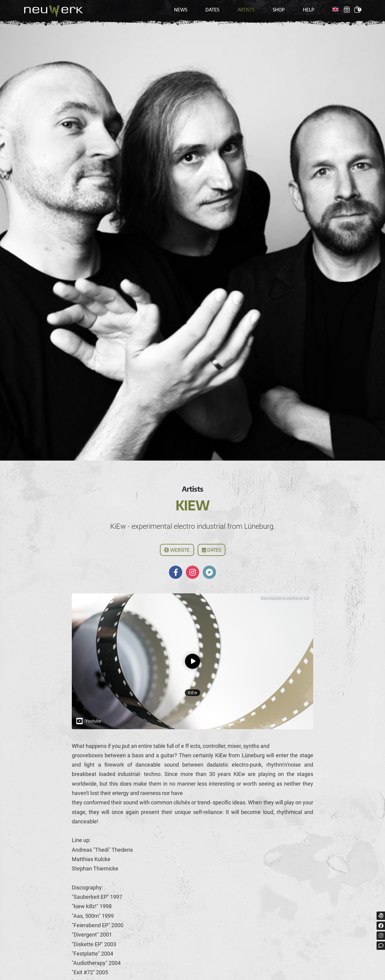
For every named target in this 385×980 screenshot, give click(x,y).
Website (177, 550)
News (181, 10)
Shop (279, 10)
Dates (212, 10)
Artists (246, 10)
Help (309, 10)
